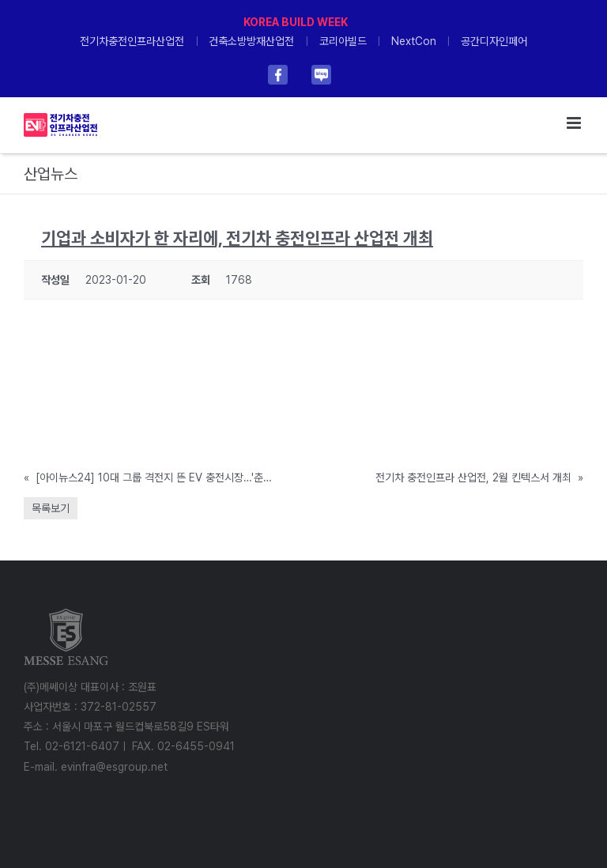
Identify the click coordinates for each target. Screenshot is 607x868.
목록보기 (51, 508)
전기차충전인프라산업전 (132, 41)
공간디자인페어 (494, 41)
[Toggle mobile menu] (575, 123)
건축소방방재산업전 (251, 41)
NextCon (414, 41)
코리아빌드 (343, 41)
